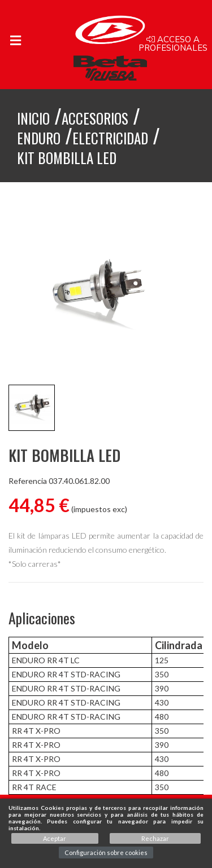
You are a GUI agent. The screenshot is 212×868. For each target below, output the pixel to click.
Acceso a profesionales (173, 44)
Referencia (28, 481)
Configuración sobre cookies (106, 852)
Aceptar (55, 838)
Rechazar (155, 838)
